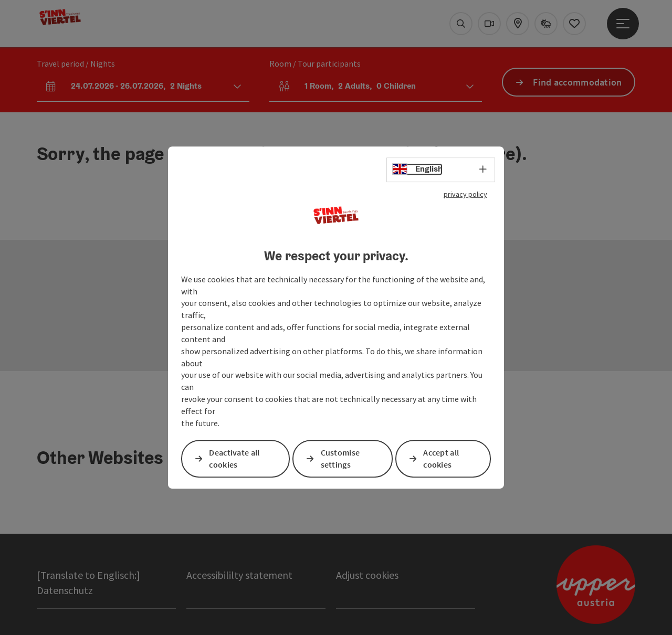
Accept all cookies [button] (441, 458)
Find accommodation (577, 82)
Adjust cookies (367, 575)
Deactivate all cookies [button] (234, 458)
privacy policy (465, 194)
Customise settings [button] (340, 458)
